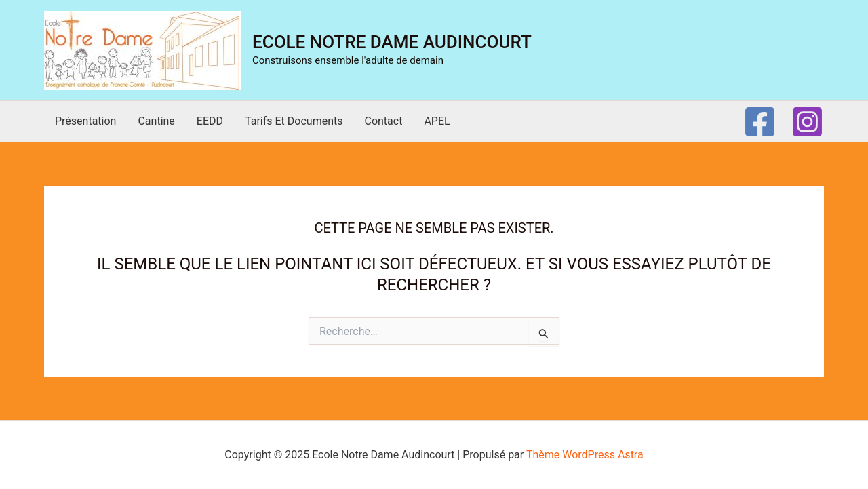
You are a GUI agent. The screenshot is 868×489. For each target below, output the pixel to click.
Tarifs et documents (294, 121)
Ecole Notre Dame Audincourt (392, 42)
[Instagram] (807, 122)
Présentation (85, 121)
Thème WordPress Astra (585, 455)
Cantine (156, 121)
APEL (437, 121)
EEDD (210, 121)
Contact (383, 121)
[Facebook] (760, 122)
